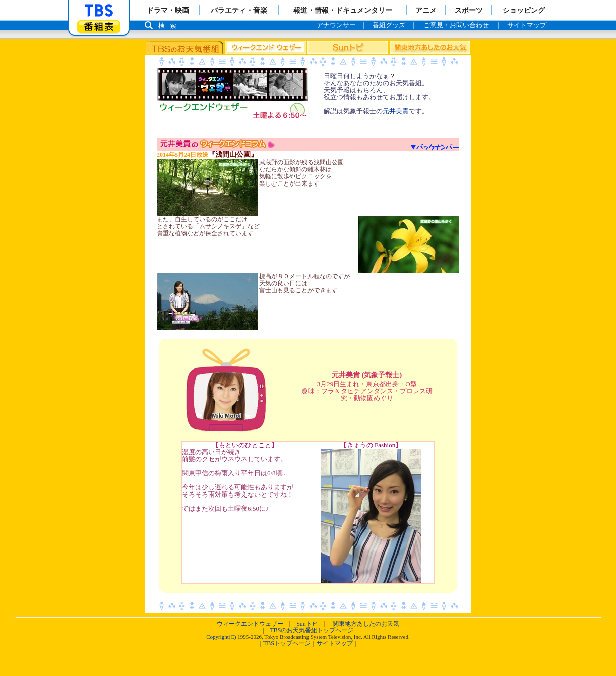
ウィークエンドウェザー (250, 624)
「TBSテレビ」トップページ (99, 11)
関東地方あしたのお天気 (366, 624)
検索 (170, 25)
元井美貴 (396, 111)
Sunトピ (307, 624)
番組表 (99, 26)
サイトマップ (335, 643)
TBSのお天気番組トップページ (312, 630)
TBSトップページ (287, 643)
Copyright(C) (221, 637)
